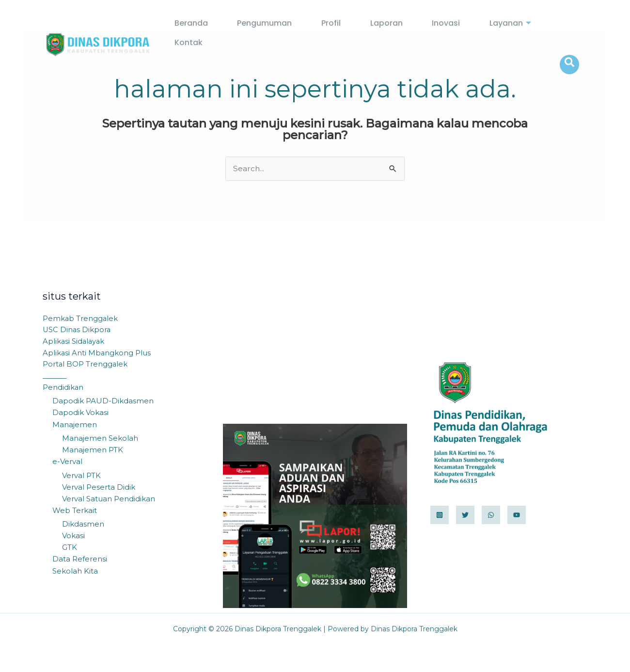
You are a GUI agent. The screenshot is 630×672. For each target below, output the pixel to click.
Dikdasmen (83, 524)
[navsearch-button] (569, 33)
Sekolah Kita (75, 571)
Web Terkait (75, 511)
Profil (320, 33)
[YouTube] (517, 515)
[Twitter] (465, 515)
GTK (70, 548)
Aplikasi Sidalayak (74, 343)
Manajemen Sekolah (100, 440)
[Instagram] (440, 515)
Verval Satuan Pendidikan (109, 500)
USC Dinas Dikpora (77, 331)
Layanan (469, 33)
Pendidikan (63, 389)
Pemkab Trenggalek (81, 319)
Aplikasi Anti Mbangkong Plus (97, 354)
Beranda (200, 33)
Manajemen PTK (93, 451)
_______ (56, 377)
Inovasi (415, 33)
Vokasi (73, 536)
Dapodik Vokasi (80, 414)
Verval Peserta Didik (99, 488)
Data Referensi (80, 559)
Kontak (526, 33)
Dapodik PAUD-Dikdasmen (103, 403)
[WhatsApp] (491, 515)
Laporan (365, 33)
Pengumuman (263, 33)
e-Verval (67, 463)
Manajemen (75, 426)
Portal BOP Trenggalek (86, 366)
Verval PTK (81, 476)
